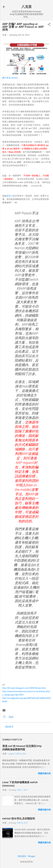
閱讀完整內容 (44, 773)
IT (4, 717)
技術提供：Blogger (26, 856)
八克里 (27, 7)
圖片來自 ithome (10, 78)
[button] (49, 25)
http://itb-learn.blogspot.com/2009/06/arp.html (24, 688)
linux (11, 717)
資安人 (10, 196)
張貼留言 (9, 727)
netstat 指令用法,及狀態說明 (19, 818)
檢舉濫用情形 (27, 862)
